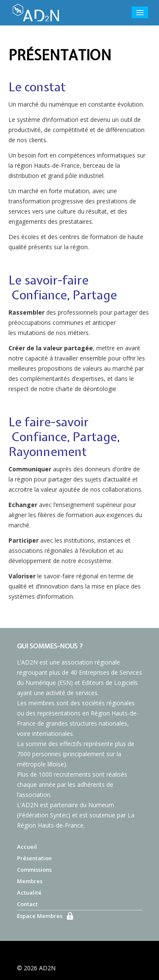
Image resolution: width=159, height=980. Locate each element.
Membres (30, 881)
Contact (27, 904)
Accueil (27, 847)
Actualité (29, 893)
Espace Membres (40, 916)
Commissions (34, 870)
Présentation (34, 858)
